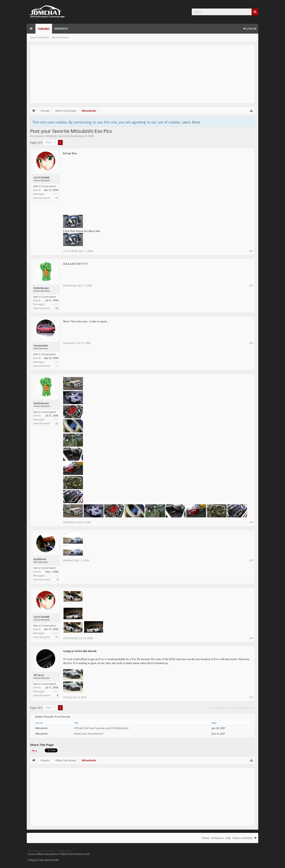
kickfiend (40, 559)
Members (61, 29)
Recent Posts (60, 37)
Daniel (74, 136)
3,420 (55, 194)
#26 (251, 638)
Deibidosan (41, 288)
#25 (251, 560)
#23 (251, 343)
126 (56, 362)
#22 (251, 285)
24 (57, 576)
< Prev (48, 142)
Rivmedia (54, 860)
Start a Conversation (45, 186)
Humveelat (41, 345)
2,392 (55, 304)
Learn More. (191, 122)
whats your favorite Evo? (89, 734)
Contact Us (217, 838)
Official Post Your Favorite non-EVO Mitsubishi (101, 728)
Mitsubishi (52, 136)
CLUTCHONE (42, 177)
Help (228, 838)
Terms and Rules (242, 838)
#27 (251, 697)
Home (31, 29)
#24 (251, 522)
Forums (44, 29)
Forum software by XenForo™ (59, 854)
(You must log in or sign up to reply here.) (232, 708)
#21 (251, 251)
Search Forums (39, 37)
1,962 (55, 691)
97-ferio (39, 675)
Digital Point (64, 851)
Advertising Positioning (41, 851)
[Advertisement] (142, 74)
